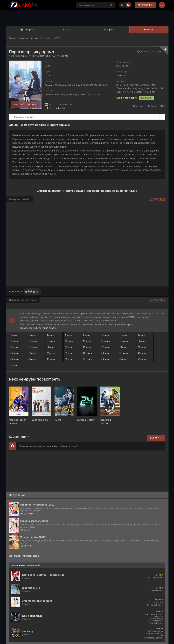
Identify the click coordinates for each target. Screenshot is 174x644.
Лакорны (27, 29)
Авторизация (144, 5)
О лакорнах (108, 29)
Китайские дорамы (29, 38)
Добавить (156, 438)
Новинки (149, 29)
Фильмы (68, 29)
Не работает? (157, 199)
